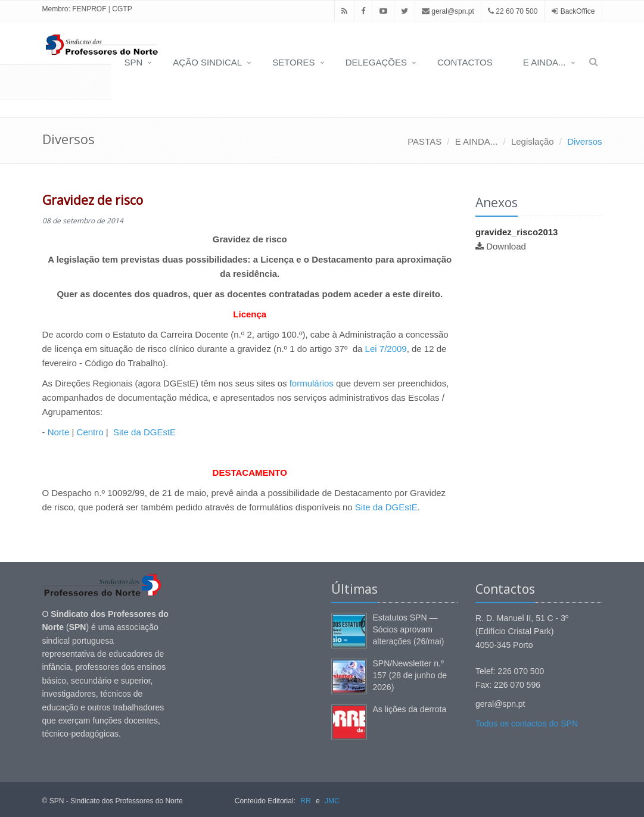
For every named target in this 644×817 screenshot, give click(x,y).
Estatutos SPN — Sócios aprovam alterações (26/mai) (409, 629)
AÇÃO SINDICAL (207, 62)
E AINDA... (545, 62)
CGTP (122, 9)
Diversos (584, 141)
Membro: (56, 9)
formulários (312, 383)
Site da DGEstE (144, 432)
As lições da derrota (410, 709)
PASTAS (424, 141)
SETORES (293, 62)
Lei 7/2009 (386, 349)
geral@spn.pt (448, 11)
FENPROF (89, 9)
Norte (59, 432)
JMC (332, 801)
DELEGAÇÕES (376, 62)
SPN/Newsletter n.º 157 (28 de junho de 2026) (410, 675)
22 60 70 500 (513, 11)
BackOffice (578, 11)
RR (305, 801)
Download (506, 246)
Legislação (533, 141)
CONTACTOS (465, 62)
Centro (90, 432)
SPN (133, 62)
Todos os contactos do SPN (527, 724)
